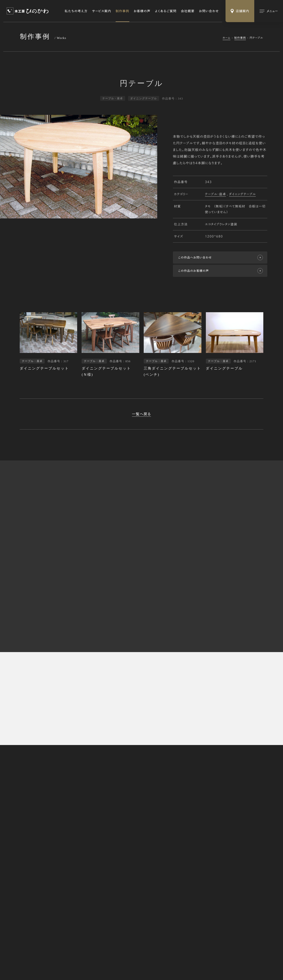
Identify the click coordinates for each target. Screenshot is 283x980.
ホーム (227, 38)
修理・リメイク (191, 865)
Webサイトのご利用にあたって (81, 961)
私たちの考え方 (76, 11)
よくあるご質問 (166, 11)
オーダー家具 (191, 858)
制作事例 (122, 11)
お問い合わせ (209, 11)
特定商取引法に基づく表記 (39, 961)
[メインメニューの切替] (269, 11)
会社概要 (188, 11)
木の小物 (188, 872)
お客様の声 (142, 11)
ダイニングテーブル (243, 194)
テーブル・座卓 (215, 194)
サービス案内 (102, 11)
